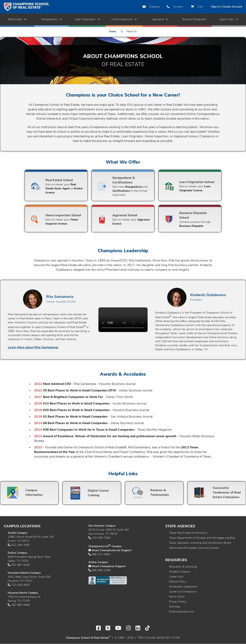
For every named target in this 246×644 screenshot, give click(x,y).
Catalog (151, 7)
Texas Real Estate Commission (188, 533)
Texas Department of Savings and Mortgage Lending (202, 538)
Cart (197, 7)
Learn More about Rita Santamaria (33, 348)
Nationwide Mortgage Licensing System (194, 548)
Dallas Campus (17, 553)
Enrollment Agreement (183, 587)
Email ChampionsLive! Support (112, 550)
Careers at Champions (183, 592)
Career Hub (176, 577)
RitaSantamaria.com (182, 612)
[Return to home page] (42, 7)
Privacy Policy (178, 602)
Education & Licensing (183, 567)
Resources (176, 560)
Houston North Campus (23, 593)
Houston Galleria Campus (24, 573)
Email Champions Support (109, 566)
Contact (175, 7)
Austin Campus (17, 533)
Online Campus (98, 562)
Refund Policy (178, 582)
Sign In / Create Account (227, 7)
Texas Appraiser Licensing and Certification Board (200, 543)
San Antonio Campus (102, 526)
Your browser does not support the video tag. (123, 320)
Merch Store (177, 597)
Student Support (180, 572)
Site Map (175, 607)
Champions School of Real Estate (87, 638)
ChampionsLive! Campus (105, 546)
